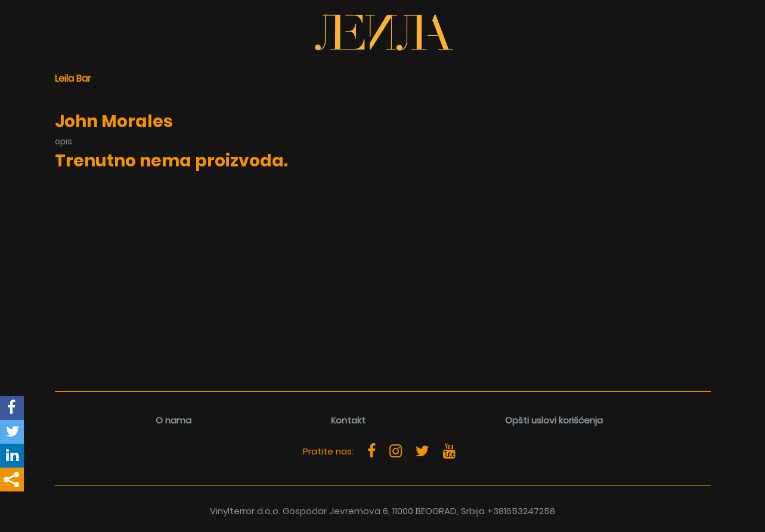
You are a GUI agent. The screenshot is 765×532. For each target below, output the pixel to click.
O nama (174, 420)
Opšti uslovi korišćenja (554, 420)
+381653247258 (521, 511)
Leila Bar (73, 78)
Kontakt (348, 420)
